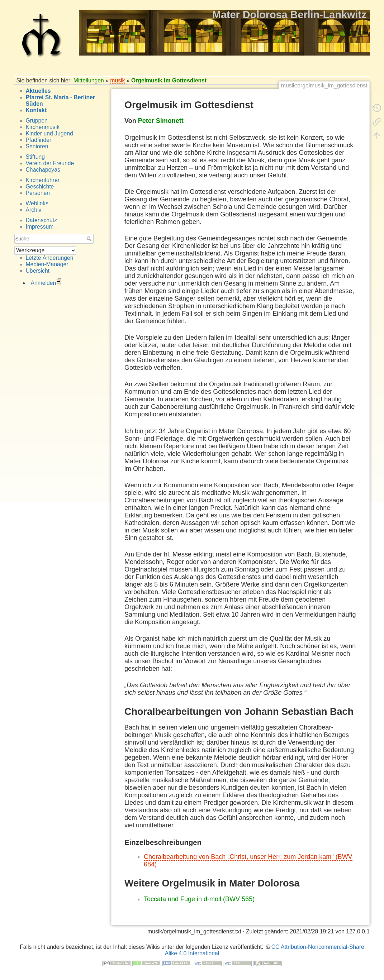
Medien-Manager (47, 264)
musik (117, 80)
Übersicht (38, 271)
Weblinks (37, 203)
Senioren (37, 146)
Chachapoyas (43, 170)
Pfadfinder (39, 140)
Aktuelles (38, 91)
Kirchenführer (43, 180)
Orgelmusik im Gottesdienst (169, 80)
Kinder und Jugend (49, 133)
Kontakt (36, 110)
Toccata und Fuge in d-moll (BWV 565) (199, 899)
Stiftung (35, 157)
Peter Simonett (161, 121)
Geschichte (40, 187)
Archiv (34, 210)
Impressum (40, 227)
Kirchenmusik (43, 127)
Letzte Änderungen (50, 258)
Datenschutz (42, 220)
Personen (38, 193)
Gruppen (37, 121)
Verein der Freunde (50, 163)
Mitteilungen (89, 80)
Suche (90, 239)
